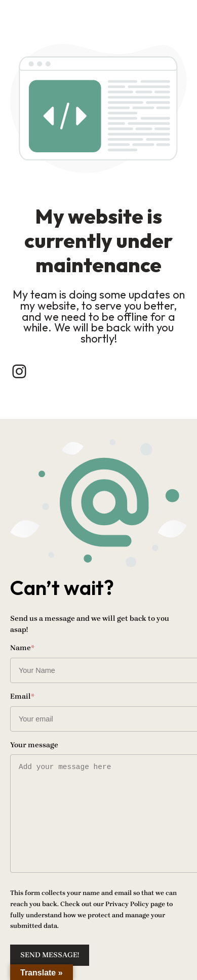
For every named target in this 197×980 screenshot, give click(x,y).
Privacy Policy (127, 904)
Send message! (50, 954)
